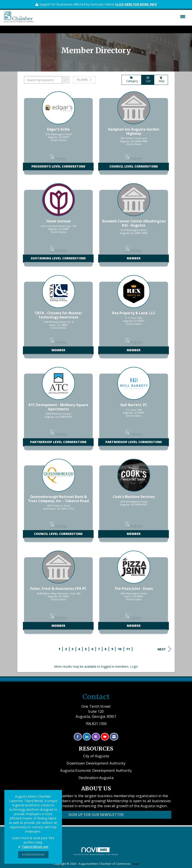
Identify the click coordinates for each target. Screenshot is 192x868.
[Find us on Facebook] (78, 737)
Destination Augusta (96, 778)
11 (128, 649)
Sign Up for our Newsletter (96, 815)
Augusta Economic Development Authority (96, 770)
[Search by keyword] (43, 80)
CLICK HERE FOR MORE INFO (136, 4)
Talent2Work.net (35, 847)
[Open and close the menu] (111, 17)
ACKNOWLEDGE (33, 855)
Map (161, 80)
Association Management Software (96, 851)
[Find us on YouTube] (105, 737)
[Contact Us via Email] (114, 737)
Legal (135, 864)
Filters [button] (84, 80)
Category (131, 80)
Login (134, 666)
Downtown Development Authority (96, 763)
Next (164, 649)
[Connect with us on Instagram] (96, 737)
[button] (66, 80)
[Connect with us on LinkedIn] (87, 737)
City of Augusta (96, 756)
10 (120, 649)
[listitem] (58, 135)
